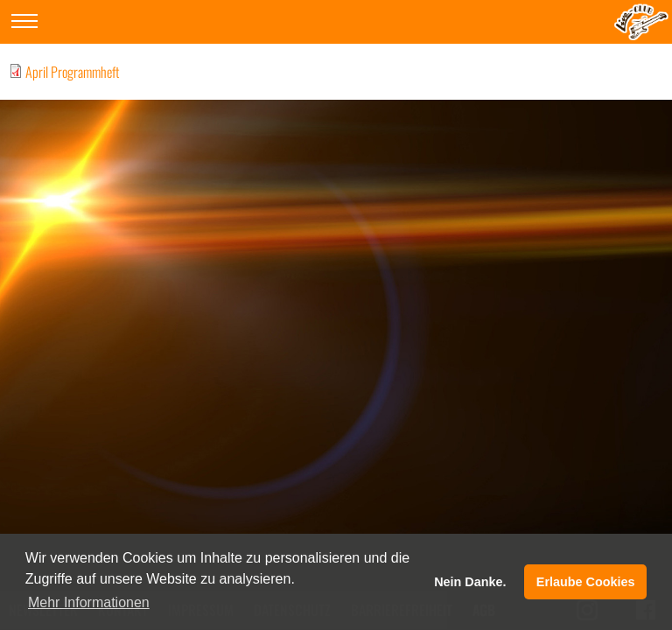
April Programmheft (72, 72)
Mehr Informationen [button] (89, 602)
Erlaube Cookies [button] (586, 582)
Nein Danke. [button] (470, 582)
